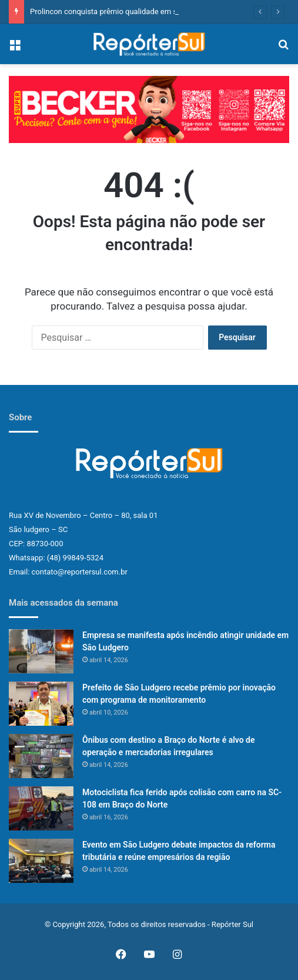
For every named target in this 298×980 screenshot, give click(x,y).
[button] (149, 109)
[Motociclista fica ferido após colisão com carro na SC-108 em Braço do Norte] (41, 808)
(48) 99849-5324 (75, 558)
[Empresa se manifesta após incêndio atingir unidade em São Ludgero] (41, 651)
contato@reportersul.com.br (80, 572)
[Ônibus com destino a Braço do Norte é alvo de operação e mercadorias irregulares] (41, 756)
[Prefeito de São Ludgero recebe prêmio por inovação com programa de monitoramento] (41, 704)
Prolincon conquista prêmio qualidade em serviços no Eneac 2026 (142, 11)
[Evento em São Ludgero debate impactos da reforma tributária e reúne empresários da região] (41, 861)
